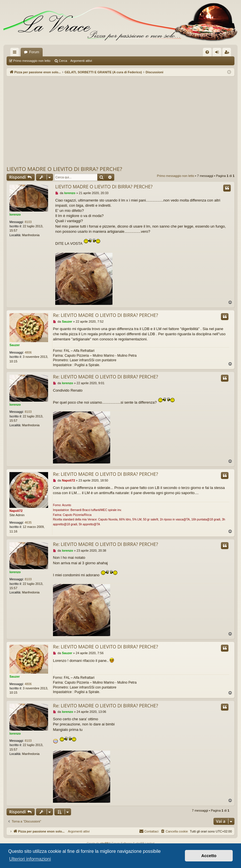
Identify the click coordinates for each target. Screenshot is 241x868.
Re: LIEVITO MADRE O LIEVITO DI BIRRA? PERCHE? (105, 315)
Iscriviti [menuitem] (228, 53)
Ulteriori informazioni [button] (30, 859)
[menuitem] (207, 52)
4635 (28, 522)
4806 (28, 352)
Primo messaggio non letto (32, 61)
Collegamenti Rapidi (16, 53)
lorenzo (15, 214)
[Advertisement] (120, 121)
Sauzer (15, 345)
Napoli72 (16, 511)
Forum (34, 52)
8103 (28, 222)
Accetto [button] (209, 856)
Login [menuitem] (218, 53)
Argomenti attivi (81, 61)
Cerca (63, 61)
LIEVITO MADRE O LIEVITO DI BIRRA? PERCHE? (64, 169)
